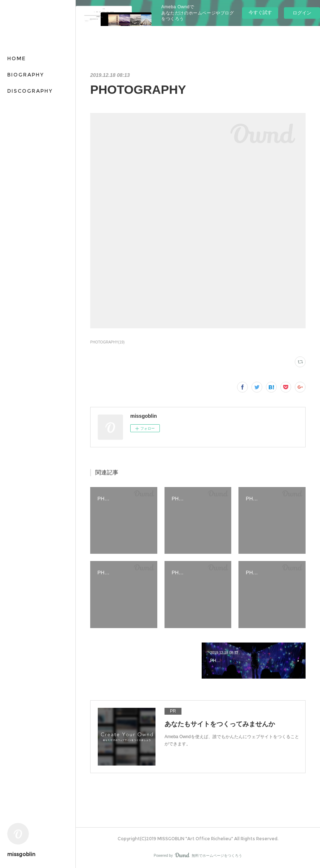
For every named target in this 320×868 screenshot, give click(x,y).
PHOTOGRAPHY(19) (107, 342)
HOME (17, 58)
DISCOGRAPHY (30, 91)
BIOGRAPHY (26, 75)
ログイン (302, 13)
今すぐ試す (260, 12)
